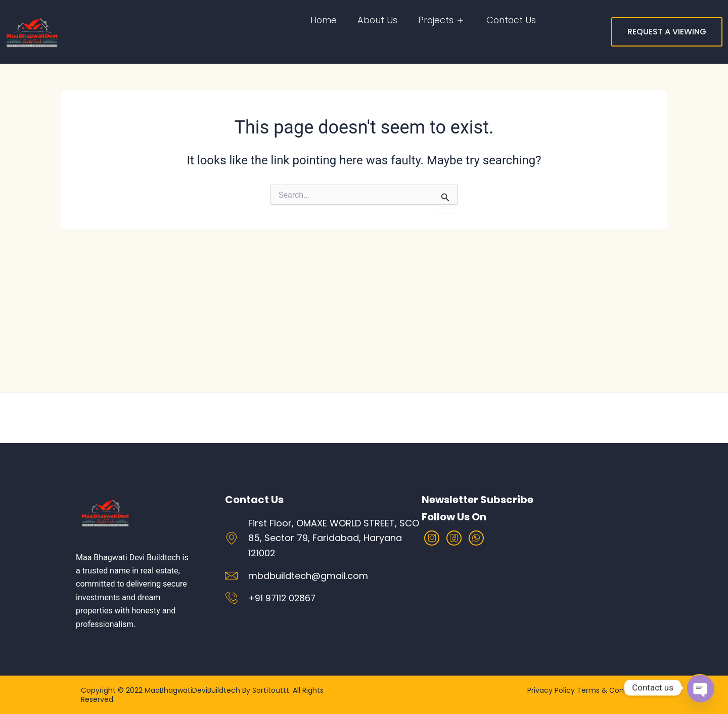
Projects (441, 20)
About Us (376, 20)
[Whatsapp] (476, 538)
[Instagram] (432, 538)
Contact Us (510, 20)
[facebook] (454, 538)
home (322, 20)
